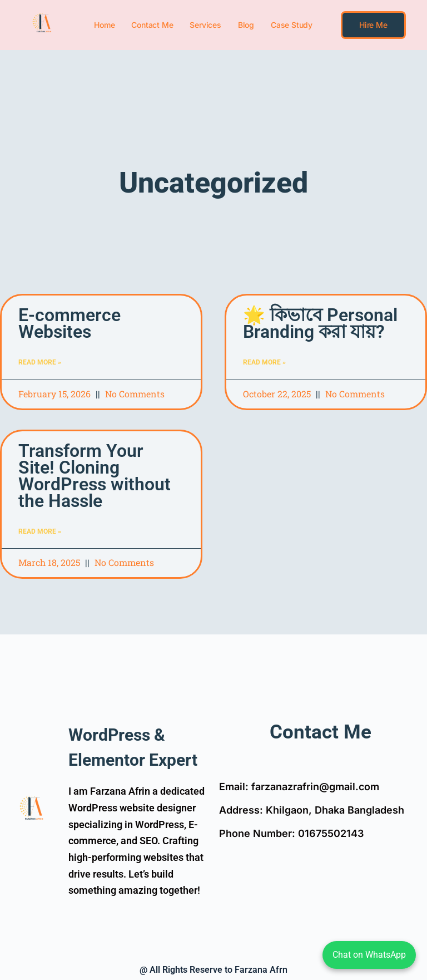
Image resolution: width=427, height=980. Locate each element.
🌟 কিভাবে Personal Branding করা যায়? (320, 323)
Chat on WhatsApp (369, 955)
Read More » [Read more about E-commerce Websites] (40, 362)
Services (205, 25)
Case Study (292, 25)
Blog (246, 25)
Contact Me (152, 25)
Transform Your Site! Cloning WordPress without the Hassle (95, 476)
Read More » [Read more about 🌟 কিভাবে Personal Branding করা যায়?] (264, 362)
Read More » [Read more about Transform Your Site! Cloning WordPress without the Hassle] (40, 531)
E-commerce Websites (69, 323)
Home (104, 25)
